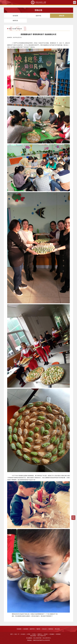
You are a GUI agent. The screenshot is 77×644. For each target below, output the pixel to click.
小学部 (29, 634)
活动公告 (20, 29)
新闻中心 (40, 634)
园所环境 (33, 629)
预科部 (39, 629)
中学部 (34, 634)
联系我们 (58, 634)
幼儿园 (14, 29)
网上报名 (57, 629)
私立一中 (18, 634)
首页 (10, 29)
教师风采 (51, 629)
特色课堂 (20, 629)
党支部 (46, 634)
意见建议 (52, 634)
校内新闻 (26, 629)
